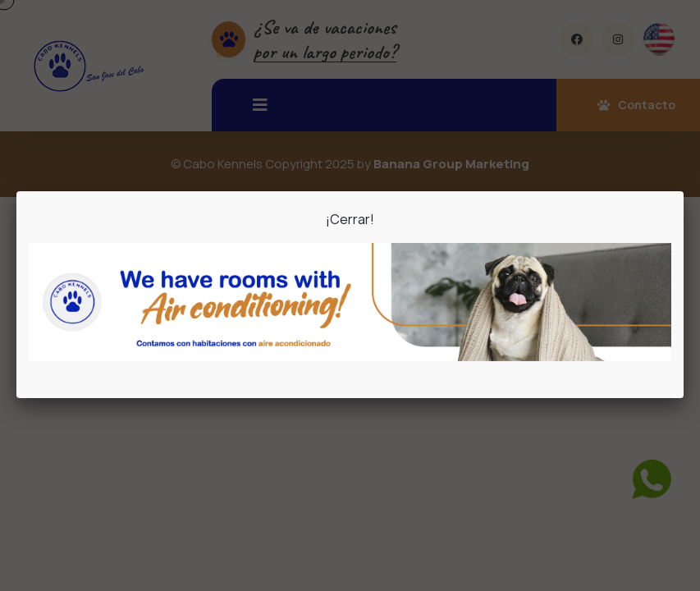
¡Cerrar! (350, 219)
